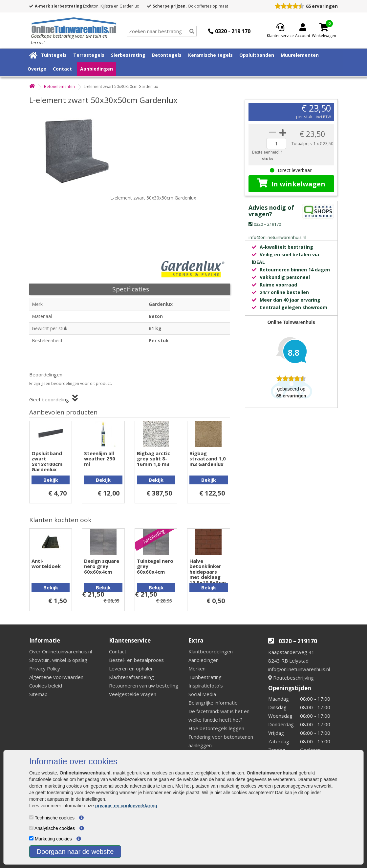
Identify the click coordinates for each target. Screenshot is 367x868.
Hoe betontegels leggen (216, 728)
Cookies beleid (46, 686)
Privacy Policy (45, 668)
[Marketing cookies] (31, 838)
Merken (197, 668)
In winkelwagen (291, 183)
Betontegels (167, 55)
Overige (37, 69)
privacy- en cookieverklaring (126, 806)
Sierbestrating (128, 55)
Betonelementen (59, 86)
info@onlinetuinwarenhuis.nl (299, 669)
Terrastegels (89, 55)
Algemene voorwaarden (56, 677)
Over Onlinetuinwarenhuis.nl (61, 651)
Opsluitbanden (257, 55)
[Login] (303, 31)
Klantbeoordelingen (211, 651)
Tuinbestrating (205, 677)
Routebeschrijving (291, 678)
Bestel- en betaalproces (136, 660)
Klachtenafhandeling (131, 677)
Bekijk (51, 480)
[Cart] (324, 27)
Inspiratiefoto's (206, 686)
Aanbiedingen (97, 69)
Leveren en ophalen (131, 668)
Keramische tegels (210, 55)
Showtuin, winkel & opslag (58, 660)
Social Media (202, 694)
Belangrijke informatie (213, 703)
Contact (62, 69)
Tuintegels (54, 55)
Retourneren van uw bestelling (144, 686)
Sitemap (38, 694)
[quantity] (276, 143)
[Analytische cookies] (31, 828)
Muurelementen (300, 55)
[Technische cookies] (31, 817)
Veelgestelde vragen (133, 694)
